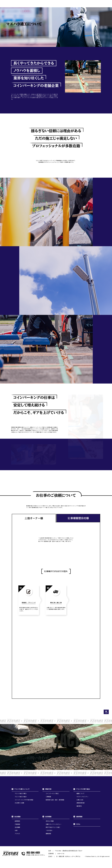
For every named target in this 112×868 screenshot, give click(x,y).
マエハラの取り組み (83, 789)
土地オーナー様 (34, 518)
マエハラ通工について (22, 789)
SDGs (78, 824)
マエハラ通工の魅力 (21, 794)
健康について (80, 794)
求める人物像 (50, 821)
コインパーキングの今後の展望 (24, 800)
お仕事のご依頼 (19, 803)
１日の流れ (49, 830)
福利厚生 (79, 806)
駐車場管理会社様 (78, 518)
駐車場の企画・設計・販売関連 (55, 800)
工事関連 (48, 797)
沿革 (16, 830)
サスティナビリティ (82, 797)
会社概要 (17, 827)
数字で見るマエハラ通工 (53, 827)
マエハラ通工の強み (21, 797)
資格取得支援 (80, 803)
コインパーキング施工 (52, 794)
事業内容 (48, 789)
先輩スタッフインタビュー (54, 824)
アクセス (17, 834)
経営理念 (17, 821)
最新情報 (79, 817)
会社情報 (17, 817)
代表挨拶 (17, 824)
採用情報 (48, 817)
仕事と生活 (80, 800)
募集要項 (48, 834)
